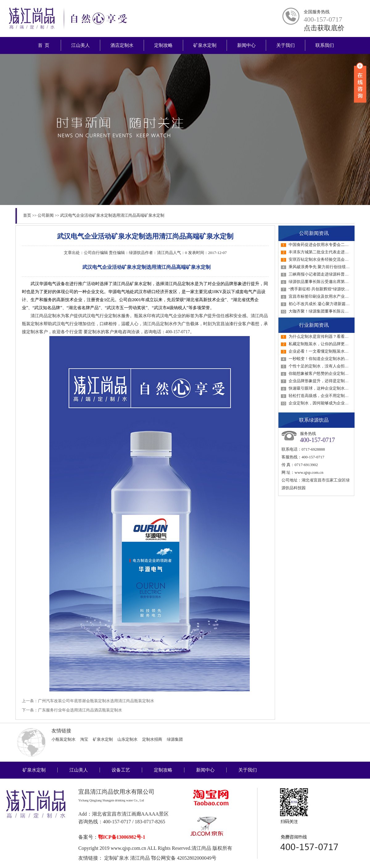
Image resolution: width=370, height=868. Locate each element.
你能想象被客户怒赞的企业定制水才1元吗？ (328, 373)
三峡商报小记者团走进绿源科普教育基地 (325, 274)
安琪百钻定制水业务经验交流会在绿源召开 (327, 259)
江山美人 (80, 45)
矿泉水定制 (205, 45)
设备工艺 (121, 770)
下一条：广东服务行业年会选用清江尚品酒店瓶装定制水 (72, 710)
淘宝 (84, 739)
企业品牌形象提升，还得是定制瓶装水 (323, 381)
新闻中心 (246, 45)
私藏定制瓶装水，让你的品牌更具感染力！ (327, 344)
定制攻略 (163, 45)
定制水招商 (152, 739)
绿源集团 (175, 739)
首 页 (44, 45)
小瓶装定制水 (64, 739)
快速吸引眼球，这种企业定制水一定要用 (325, 388)
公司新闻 (46, 215)
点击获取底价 (324, 28)
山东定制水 (127, 739)
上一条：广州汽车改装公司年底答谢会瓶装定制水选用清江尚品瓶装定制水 (88, 701)
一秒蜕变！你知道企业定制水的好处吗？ (325, 359)
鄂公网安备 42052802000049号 (184, 858)
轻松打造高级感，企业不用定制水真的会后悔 (329, 396)
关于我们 (286, 45)
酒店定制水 (122, 45)
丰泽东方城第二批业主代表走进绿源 (321, 252)
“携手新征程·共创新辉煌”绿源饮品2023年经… (329, 289)
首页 (27, 215)
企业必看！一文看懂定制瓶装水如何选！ (325, 351)
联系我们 (325, 45)
